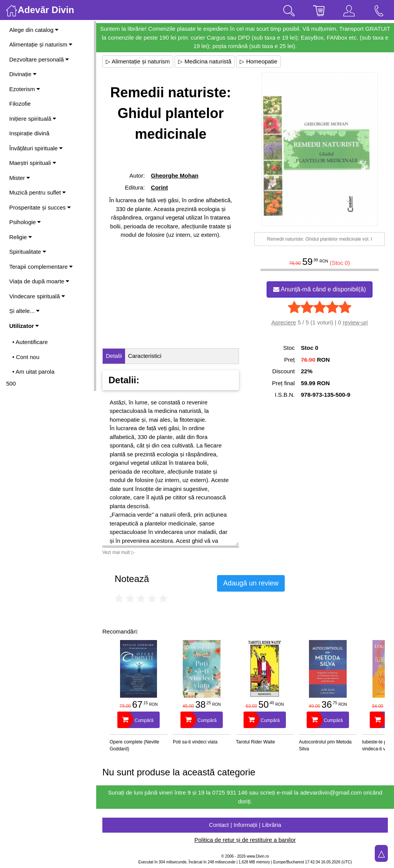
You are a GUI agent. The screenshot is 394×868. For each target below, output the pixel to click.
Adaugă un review (251, 583)
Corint (159, 187)
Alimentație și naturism (41, 44)
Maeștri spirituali (33, 163)
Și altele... (24, 311)
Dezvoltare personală (39, 59)
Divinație (23, 74)
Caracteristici (145, 356)
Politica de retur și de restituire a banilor (245, 840)
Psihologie (25, 222)
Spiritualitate (28, 252)
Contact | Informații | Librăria (245, 825)
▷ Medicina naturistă (205, 61)
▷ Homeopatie (258, 61)
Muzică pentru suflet (38, 192)
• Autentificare (30, 342)
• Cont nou (26, 357)
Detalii (114, 356)
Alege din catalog (34, 30)
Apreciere (284, 322)
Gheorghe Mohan (174, 175)
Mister (20, 178)
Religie (21, 237)
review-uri (355, 322)
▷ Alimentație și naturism (138, 61)
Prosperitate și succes (40, 207)
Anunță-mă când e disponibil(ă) (320, 289)
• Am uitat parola (33, 372)
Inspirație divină (29, 133)
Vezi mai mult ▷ (119, 552)
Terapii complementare (41, 267)
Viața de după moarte (39, 281)
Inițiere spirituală (33, 119)
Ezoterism (25, 89)
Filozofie (20, 104)
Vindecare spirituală (37, 296)
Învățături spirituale (36, 148)
